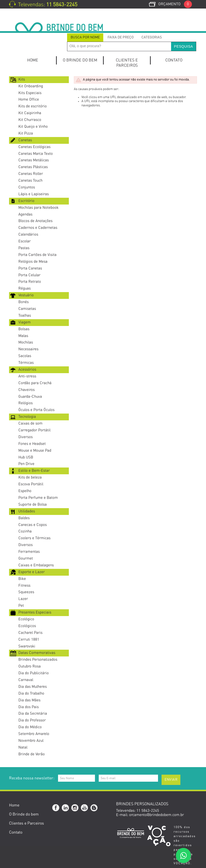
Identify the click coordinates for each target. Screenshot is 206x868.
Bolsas (24, 329)
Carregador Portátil (34, 430)
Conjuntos (27, 187)
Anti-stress (27, 376)
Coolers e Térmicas (34, 538)
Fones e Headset (32, 444)
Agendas (25, 214)
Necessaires (28, 349)
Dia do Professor (32, 720)
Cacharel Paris (30, 633)
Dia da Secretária (33, 714)
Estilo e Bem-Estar (34, 471)
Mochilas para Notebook (38, 208)
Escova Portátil (31, 484)
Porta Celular (29, 275)
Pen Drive (26, 464)
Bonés (23, 302)
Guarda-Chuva (30, 397)
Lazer (23, 599)
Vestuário (26, 295)
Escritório (26, 201)
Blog (94, 808)
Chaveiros (27, 390)
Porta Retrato (30, 282)
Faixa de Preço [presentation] (121, 37)
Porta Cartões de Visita (37, 255)
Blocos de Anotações (35, 221)
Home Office (29, 99)
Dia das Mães (29, 700)
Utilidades (27, 511)
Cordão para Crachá (35, 383)
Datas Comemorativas (37, 653)
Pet (21, 606)
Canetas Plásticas (33, 167)
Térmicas (26, 363)
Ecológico (26, 619)
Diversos (25, 437)
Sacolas (25, 356)
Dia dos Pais (29, 707)
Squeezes (26, 592)
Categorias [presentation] (152, 37)
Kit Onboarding (31, 86)
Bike (22, 579)
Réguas (24, 288)
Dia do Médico (30, 727)
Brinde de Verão (32, 754)
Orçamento (175, 4)
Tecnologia (27, 417)
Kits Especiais (30, 93)
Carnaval (26, 680)
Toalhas (25, 316)
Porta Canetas (30, 268)
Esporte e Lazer (32, 572)
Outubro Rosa (30, 666)
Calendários (28, 235)
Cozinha (25, 531)
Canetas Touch (30, 181)
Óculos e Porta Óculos (36, 410)
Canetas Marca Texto (36, 154)
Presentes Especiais (35, 612)
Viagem (24, 322)
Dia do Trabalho (31, 693)
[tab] (85, 38)
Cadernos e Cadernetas (38, 228)
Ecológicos (27, 626)
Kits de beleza (30, 477)
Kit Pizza (26, 133)
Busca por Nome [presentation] (85, 37)
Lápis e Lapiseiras (34, 194)
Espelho (25, 491)
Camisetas (27, 309)
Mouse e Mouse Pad (35, 451)
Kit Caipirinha (30, 113)
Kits (22, 79)
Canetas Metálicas (34, 160)
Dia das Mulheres (33, 687)
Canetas (25, 140)
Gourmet (26, 558)
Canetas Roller (31, 174)
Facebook (56, 808)
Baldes (24, 518)
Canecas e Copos (33, 525)
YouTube (85, 808)
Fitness (24, 586)
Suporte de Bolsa (33, 505)
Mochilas (26, 342)
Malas (23, 336)
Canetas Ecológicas (34, 147)
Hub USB (26, 457)
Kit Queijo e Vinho (33, 127)
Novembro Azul (31, 741)
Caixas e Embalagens (36, 565)
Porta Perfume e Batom (38, 498)
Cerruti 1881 (29, 640)
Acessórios (27, 370)
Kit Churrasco (30, 120)
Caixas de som (30, 423)
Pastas (24, 248)
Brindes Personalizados (38, 660)
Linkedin (66, 808)
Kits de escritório (33, 106)
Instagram (75, 808)
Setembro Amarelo (34, 734)
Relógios (25, 403)
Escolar (24, 241)
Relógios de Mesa (33, 262)
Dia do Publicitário (34, 673)
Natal (23, 747)
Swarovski (27, 646)
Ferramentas (29, 552)
